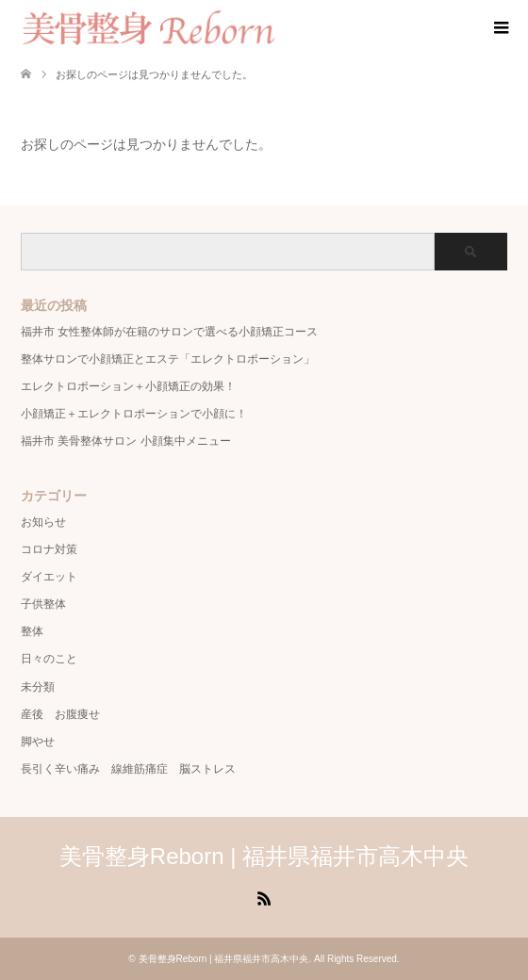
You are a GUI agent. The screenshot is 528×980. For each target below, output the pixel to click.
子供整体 (43, 604)
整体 (32, 631)
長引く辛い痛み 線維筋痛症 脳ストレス (128, 769)
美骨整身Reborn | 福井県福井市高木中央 (264, 856)
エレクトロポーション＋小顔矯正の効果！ (128, 386)
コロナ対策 (49, 549)
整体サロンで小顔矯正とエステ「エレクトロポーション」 (168, 359)
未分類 (38, 687)
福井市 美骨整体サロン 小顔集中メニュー (126, 441)
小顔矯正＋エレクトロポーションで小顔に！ (134, 414)
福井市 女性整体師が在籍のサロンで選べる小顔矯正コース (169, 332)
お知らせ (43, 522)
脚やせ (38, 742)
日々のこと (49, 659)
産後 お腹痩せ (60, 714)
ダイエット (49, 577)
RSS (264, 897)
